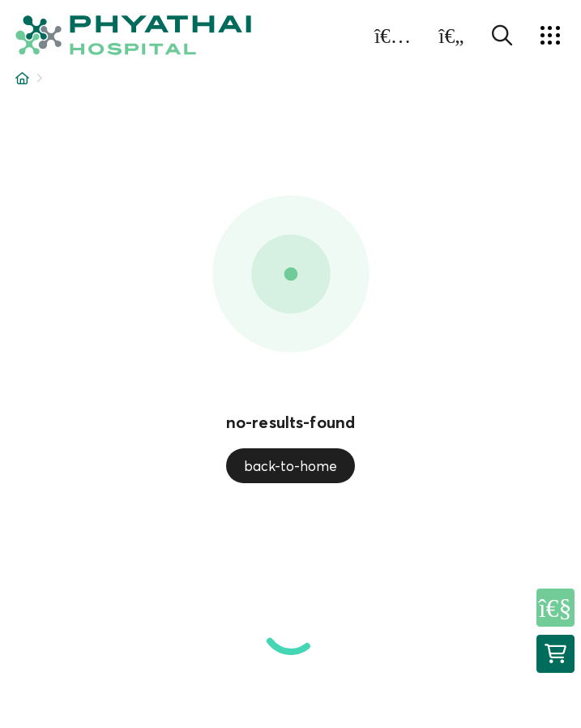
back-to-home (290, 466)
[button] (133, 36)
